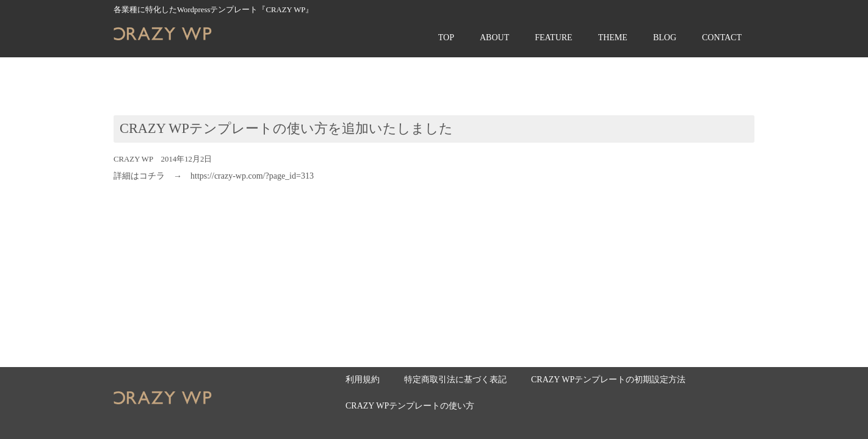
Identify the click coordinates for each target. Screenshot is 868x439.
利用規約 (363, 380)
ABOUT (494, 37)
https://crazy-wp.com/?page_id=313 (252, 176)
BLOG (665, 37)
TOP (446, 37)
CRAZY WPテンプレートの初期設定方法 (608, 380)
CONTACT (722, 37)
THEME (613, 37)
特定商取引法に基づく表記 (455, 380)
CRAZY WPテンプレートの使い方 (410, 406)
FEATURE (553, 37)
